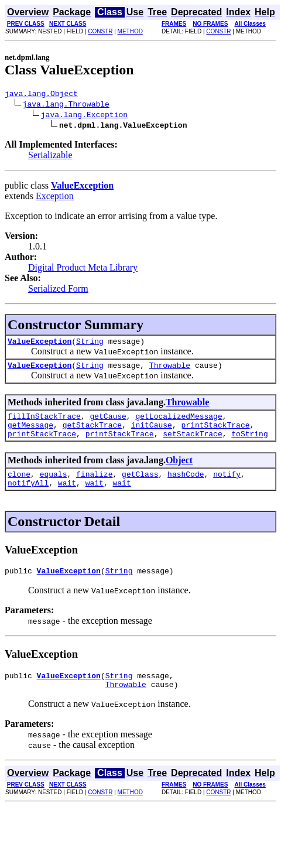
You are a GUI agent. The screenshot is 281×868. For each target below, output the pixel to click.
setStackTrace (192, 444)
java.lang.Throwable (66, 105)
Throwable (170, 370)
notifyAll (28, 497)
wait (67, 497)
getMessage (30, 433)
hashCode (186, 486)
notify (227, 486)
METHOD (130, 31)
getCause (108, 423)
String (90, 344)
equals (54, 486)
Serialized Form (58, 290)
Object (179, 471)
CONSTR (100, 31)
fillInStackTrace (44, 423)
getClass (140, 486)
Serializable (50, 157)
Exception (55, 198)
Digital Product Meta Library (83, 269)
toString (249, 444)
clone (19, 486)
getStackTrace (92, 433)
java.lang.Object (41, 95)
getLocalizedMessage (179, 423)
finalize (94, 486)
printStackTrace (215, 433)
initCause (152, 433)
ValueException (40, 344)
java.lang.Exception (84, 116)
